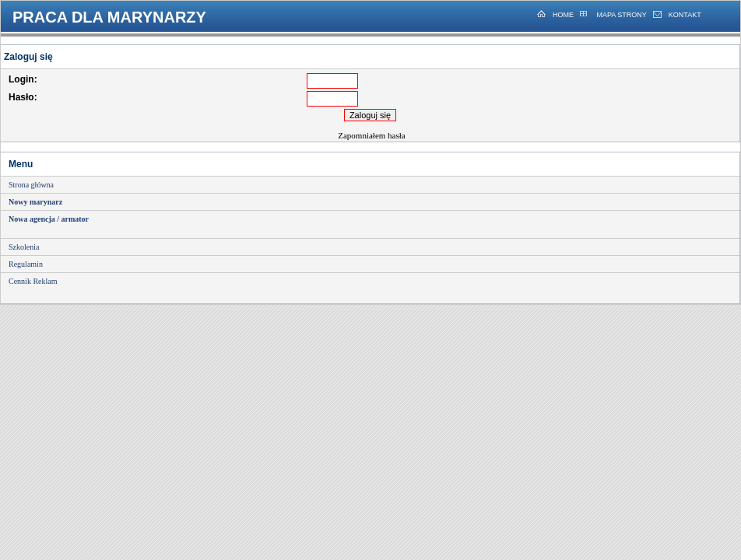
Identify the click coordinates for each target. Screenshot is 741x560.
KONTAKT (685, 15)
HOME (563, 15)
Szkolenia (24, 247)
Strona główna (31, 185)
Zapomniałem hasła (371, 135)
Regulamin (26, 264)
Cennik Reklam (33, 281)
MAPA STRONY (621, 15)
